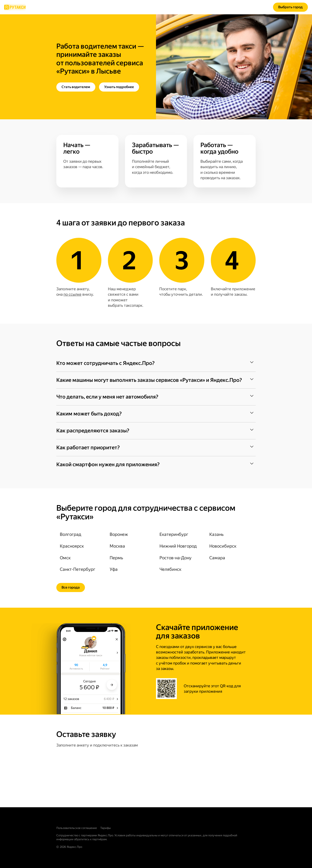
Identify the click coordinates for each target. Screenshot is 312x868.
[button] (156, 363)
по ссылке (72, 294)
